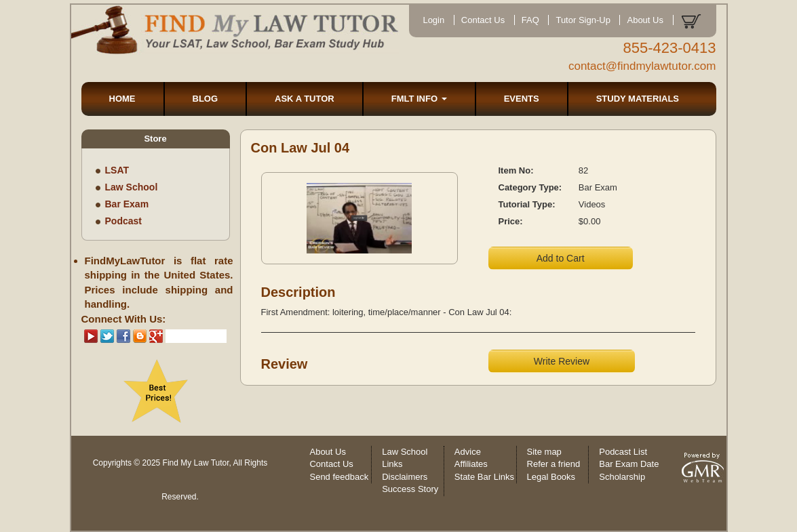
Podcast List (623, 452)
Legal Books (551, 477)
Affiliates (471, 464)
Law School (132, 187)
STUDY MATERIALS (638, 99)
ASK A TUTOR (305, 99)
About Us (645, 20)
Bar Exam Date (629, 464)
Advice (468, 452)
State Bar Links (484, 477)
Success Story (410, 489)
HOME (122, 99)
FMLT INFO (419, 99)
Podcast (123, 221)
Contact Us (483, 20)
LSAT (117, 170)
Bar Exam (127, 204)
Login (433, 20)
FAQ (530, 20)
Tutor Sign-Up (583, 20)
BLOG (206, 99)
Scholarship (622, 477)
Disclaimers (405, 477)
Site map (544, 452)
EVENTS (522, 99)
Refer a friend (554, 464)
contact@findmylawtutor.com (642, 66)
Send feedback (339, 477)
